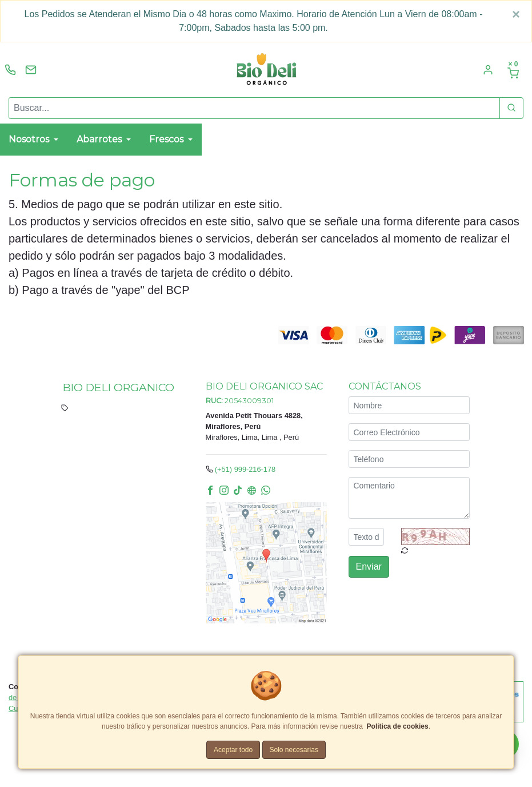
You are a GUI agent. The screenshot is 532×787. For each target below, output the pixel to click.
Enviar (369, 567)
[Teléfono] (409, 460)
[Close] (516, 14)
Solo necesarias (294, 750)
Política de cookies (398, 726)
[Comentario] (409, 498)
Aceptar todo (233, 750)
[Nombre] (409, 406)
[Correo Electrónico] (409, 433)
